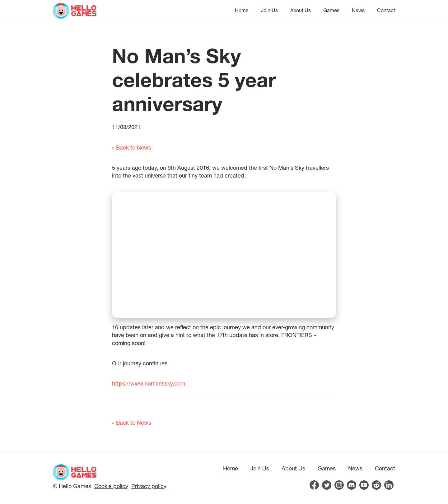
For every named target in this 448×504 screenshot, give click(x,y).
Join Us (269, 10)
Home (242, 10)
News (358, 10)
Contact (386, 10)
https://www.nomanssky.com (149, 383)
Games (331, 10)
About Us (301, 10)
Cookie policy (111, 486)
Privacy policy (149, 486)
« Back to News (132, 147)
